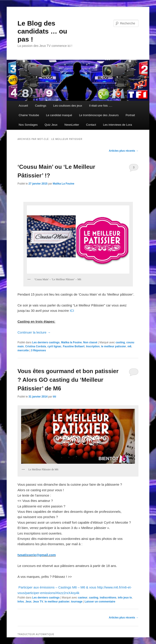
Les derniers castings (46, 342)
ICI (72, 311)
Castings (41, 106)
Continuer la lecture (34, 332)
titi (55, 397)
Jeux (28, 602)
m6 (129, 346)
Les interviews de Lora (118, 125)
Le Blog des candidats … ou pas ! (42, 31)
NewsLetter (72, 125)
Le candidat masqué (59, 115)
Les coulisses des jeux (68, 106)
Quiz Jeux (51, 125)
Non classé (90, 342)
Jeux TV (38, 602)
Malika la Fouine (71, 342)
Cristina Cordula (35, 346)
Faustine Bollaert (74, 346)
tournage (77, 602)
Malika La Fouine (64, 184)
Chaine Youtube (29, 115)
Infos (21, 602)
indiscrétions (108, 598)
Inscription (93, 346)
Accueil (23, 106)
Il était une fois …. (101, 106)
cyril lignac (55, 346)
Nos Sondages (28, 125)
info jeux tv (125, 598)
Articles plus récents (124, 151)
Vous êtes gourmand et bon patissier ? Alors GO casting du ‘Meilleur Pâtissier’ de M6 (68, 380)
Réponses (38, 350)
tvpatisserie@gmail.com (37, 555)
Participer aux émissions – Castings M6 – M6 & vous (57, 587)
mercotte (23, 350)
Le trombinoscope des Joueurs (99, 115)
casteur (83, 598)
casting (120, 342)
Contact (91, 125)
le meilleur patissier (114, 346)
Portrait (130, 115)
